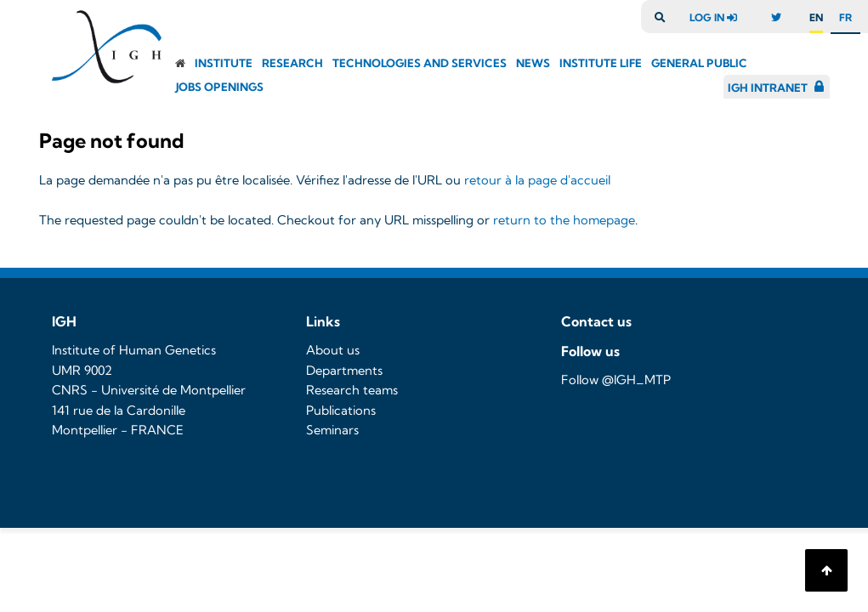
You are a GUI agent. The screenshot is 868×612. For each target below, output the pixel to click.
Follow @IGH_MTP (616, 380)
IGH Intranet (768, 88)
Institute (224, 63)
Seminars (332, 430)
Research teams (352, 390)
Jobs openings (220, 87)
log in (718, 17)
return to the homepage (564, 220)
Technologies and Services (420, 63)
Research (292, 63)
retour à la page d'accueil (537, 180)
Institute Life (601, 63)
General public (699, 63)
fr (845, 17)
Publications (341, 411)
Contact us (596, 321)
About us (333, 350)
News (533, 63)
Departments (344, 371)
